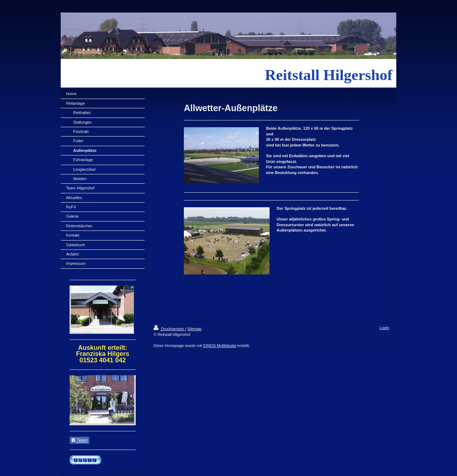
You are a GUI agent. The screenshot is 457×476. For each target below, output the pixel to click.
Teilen (79, 440)
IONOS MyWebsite (220, 346)
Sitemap (194, 329)
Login (384, 328)
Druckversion (169, 329)
